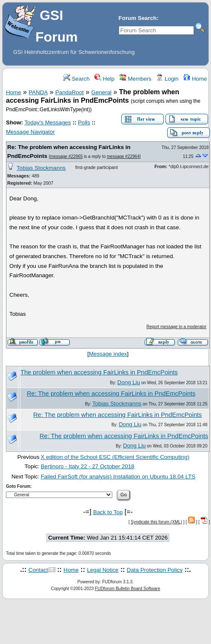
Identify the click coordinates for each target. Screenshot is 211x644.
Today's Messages (47, 122)
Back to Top (108, 512)
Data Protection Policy (155, 570)
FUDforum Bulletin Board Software (127, 589)
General (101, 92)
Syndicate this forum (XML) (156, 522)
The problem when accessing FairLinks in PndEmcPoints (99, 372)
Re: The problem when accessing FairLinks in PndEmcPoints (111, 394)
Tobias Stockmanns (41, 168)
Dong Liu (129, 382)
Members (135, 79)
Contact (38, 570)
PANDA (38, 92)
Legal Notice (103, 570)
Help (104, 79)
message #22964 (123, 156)
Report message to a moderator (176, 327)
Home (195, 79)
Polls (84, 122)
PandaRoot (70, 92)
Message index (108, 354)
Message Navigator (30, 132)
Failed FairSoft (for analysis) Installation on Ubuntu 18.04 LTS (118, 477)
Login (167, 79)
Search (77, 79)
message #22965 (67, 156)
